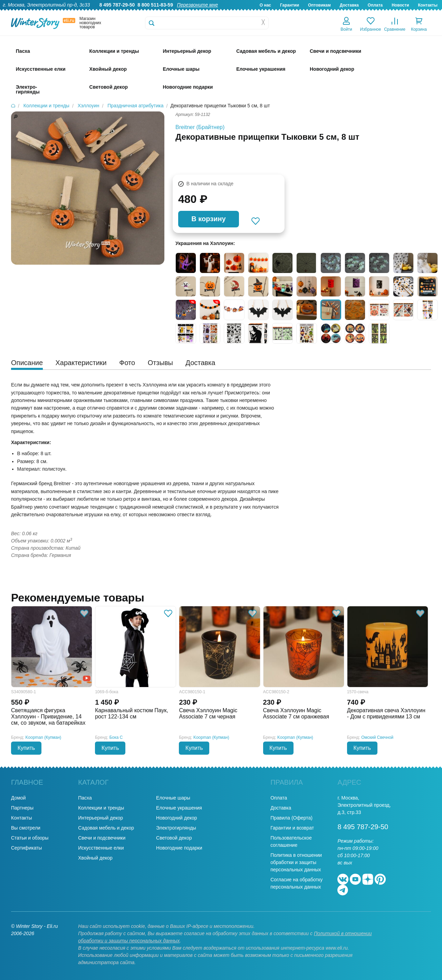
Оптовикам (319, 5)
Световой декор (174, 838)
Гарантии (290, 5)
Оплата (375, 5)
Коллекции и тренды (101, 808)
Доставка (349, 5)
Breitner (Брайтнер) (200, 127)
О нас (265, 5)
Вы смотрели (26, 828)
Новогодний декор (176, 818)
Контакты (428, 5)
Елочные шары (173, 798)
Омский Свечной (377, 737)
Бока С (116, 737)
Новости (400, 5)
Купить (26, 748)
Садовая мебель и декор (106, 828)
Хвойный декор (95, 858)
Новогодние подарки (179, 848)
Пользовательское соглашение (291, 841)
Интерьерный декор (100, 818)
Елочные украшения (179, 808)
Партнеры (22, 808)
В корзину (208, 219)
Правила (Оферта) (291, 818)
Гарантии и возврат (292, 828)
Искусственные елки (101, 848)
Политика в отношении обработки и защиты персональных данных (296, 862)
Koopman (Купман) (44, 737)
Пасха (85, 798)
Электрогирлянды (176, 828)
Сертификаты (26, 848)
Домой (18, 798)
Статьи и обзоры (30, 838)
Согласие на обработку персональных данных (296, 883)
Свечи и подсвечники (102, 838)
